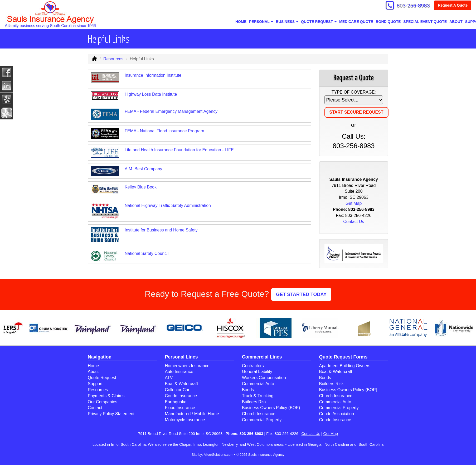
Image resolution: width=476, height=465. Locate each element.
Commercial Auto (258, 384)
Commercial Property (262, 420)
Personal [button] (261, 22)
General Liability (257, 372)
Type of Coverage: (354, 92)
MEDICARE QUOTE (356, 22)
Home (241, 22)
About (456, 22)
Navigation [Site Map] (100, 357)
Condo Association (337, 414)
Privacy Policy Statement (111, 414)
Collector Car (177, 390)
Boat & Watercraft (182, 384)
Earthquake (176, 402)
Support (95, 384)
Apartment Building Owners (345, 366)
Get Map (354, 203)
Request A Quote (453, 6)
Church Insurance (259, 414)
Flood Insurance (180, 408)
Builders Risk (254, 402)
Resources (113, 59)
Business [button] (287, 22)
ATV (169, 378)
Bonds (248, 390)
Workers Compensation (264, 378)
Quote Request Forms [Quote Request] (343, 357)
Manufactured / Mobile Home (192, 414)
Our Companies (103, 402)
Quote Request (102, 378)
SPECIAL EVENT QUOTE (425, 22)
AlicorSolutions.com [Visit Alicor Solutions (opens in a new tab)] (218, 455)
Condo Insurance (181, 396)
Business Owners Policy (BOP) (271, 408)
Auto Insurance (179, 372)
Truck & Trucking (258, 396)
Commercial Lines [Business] (262, 357)
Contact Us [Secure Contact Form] (354, 222)
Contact (95, 408)
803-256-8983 (411, 6)
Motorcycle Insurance (185, 420)
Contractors (253, 366)
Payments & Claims (106, 396)
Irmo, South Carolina (128, 444)
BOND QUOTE (388, 22)
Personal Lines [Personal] (181, 357)
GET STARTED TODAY (301, 294)
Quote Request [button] (319, 22)
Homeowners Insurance (187, 366)
